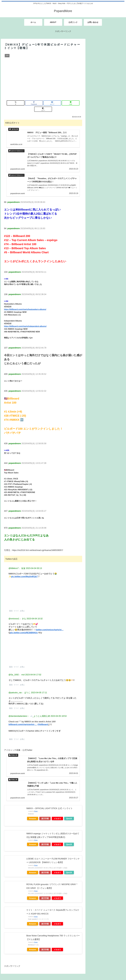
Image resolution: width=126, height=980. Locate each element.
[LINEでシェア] (56, 103)
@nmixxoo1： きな (17, 614)
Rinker (36, 808)
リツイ (16, 606)
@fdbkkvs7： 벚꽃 (17, 564)
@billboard (43, 720)
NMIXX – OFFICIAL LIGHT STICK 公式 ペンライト (50, 805)
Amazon (33, 815)
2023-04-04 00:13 (34, 564)
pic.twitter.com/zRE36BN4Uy (24, 628)
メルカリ (57, 815)
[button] (69, 103)
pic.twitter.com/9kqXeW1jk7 (24, 572)
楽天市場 (45, 815)
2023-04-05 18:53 (59, 712)
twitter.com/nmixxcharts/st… (50, 625)
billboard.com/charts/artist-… (23, 720)
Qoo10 (69, 815)
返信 (11, 606)
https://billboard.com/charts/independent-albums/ (25, 322)
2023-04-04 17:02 (33, 670)
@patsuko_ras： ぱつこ (19, 688)
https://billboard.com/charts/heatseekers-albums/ (25, 305)
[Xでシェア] (17, 103)
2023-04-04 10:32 (35, 614)
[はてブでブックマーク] (43, 103)
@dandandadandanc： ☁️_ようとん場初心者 (29, 712)
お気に (22, 606)
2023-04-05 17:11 (39, 688)
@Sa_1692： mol (17, 670)
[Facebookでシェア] (30, 103)
